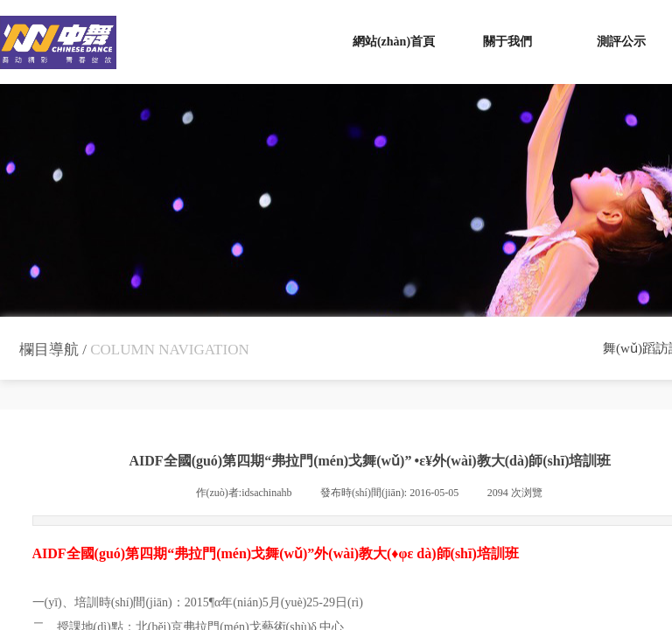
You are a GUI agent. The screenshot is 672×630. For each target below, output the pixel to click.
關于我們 (507, 42)
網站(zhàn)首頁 (394, 42)
